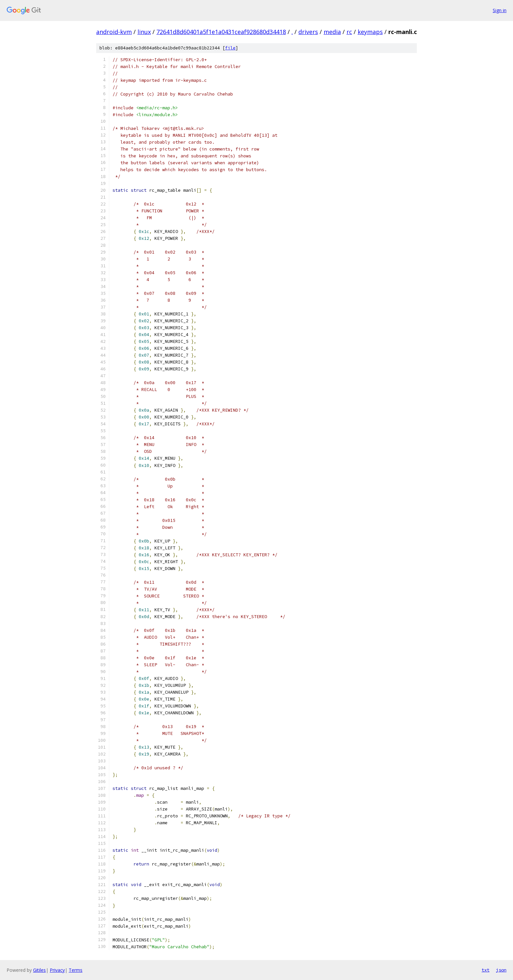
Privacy (57, 970)
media (332, 32)
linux (144, 32)
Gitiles (39, 970)
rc (349, 32)
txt (486, 970)
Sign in (500, 10)
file (230, 48)
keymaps (370, 32)
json (501, 970)
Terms (76, 970)
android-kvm (114, 32)
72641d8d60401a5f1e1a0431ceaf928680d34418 (221, 32)
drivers (308, 32)
